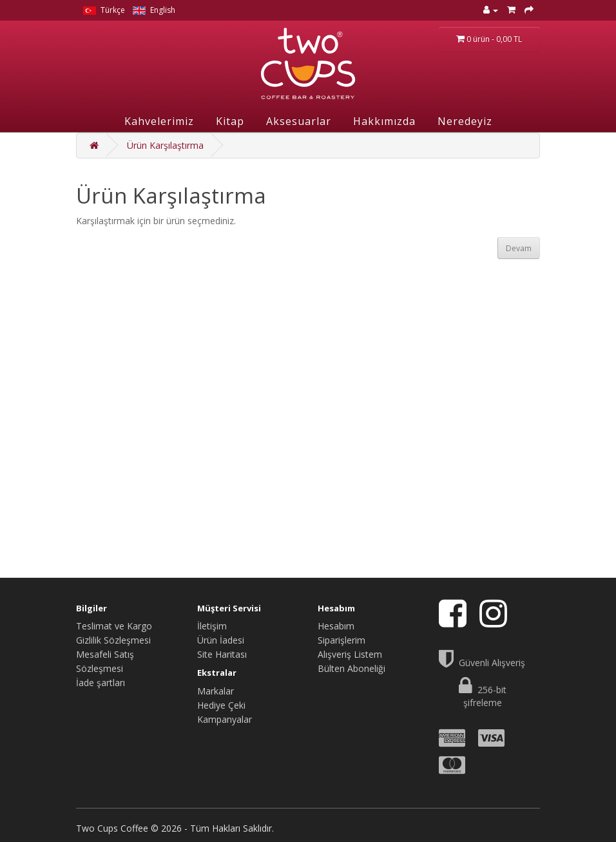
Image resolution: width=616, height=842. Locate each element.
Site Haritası (222, 654)
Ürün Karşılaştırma (165, 145)
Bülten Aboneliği (351, 668)
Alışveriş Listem (350, 654)
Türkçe (104, 10)
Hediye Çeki (221, 705)
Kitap (230, 121)
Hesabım (336, 626)
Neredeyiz (465, 121)
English (154, 10)
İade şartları (101, 683)
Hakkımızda (384, 121)
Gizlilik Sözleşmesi (113, 640)
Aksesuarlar (299, 121)
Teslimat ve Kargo (114, 626)
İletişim (212, 626)
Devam (519, 248)
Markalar (216, 691)
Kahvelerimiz (159, 121)
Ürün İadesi (221, 640)
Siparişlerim (342, 640)
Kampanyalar (225, 719)
